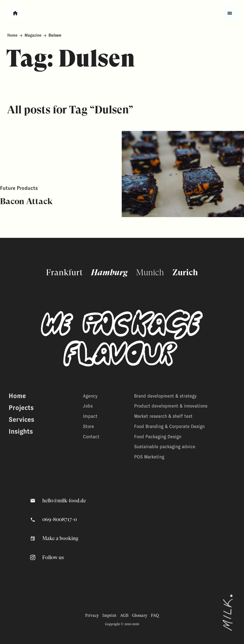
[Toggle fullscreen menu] (230, 13)
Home (12, 35)
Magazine (33, 35)
